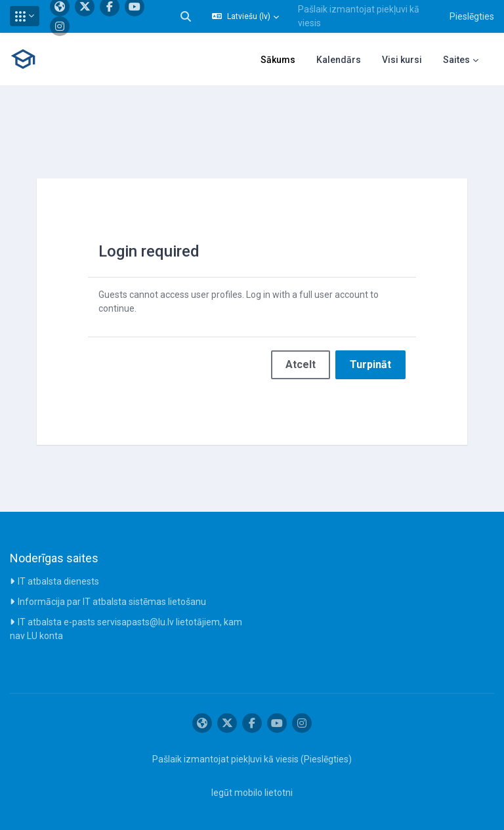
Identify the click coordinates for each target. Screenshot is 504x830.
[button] (25, 16)
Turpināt (370, 364)
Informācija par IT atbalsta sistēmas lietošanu (112, 602)
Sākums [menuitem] (278, 60)
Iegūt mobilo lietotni (252, 793)
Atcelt (301, 364)
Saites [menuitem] (456, 60)
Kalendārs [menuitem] (339, 60)
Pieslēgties (472, 16)
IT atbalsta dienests (58, 581)
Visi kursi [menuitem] (402, 60)
